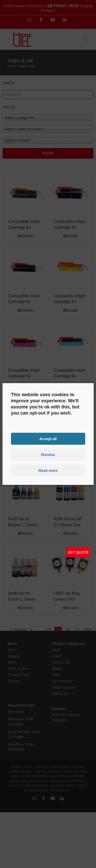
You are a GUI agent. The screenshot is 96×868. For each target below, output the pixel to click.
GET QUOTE (78, 552)
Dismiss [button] (48, 455)
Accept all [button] (48, 439)
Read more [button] (48, 471)
